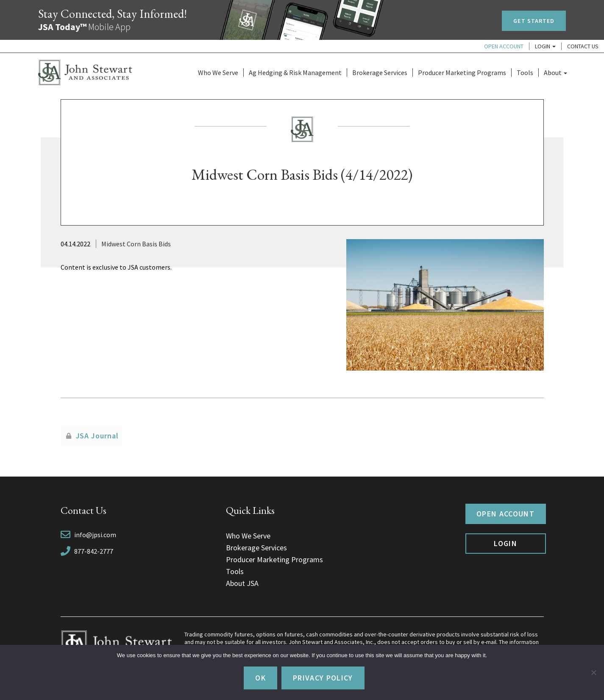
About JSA (242, 583)
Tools (525, 73)
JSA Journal (97, 436)
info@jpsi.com (95, 535)
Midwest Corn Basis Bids (136, 244)
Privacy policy (323, 678)
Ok (260, 678)
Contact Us (583, 46)
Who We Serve (218, 73)
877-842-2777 (94, 551)
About (555, 73)
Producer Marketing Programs (462, 73)
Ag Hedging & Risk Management (295, 73)
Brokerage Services (380, 73)
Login (545, 46)
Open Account (504, 46)
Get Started (534, 21)
